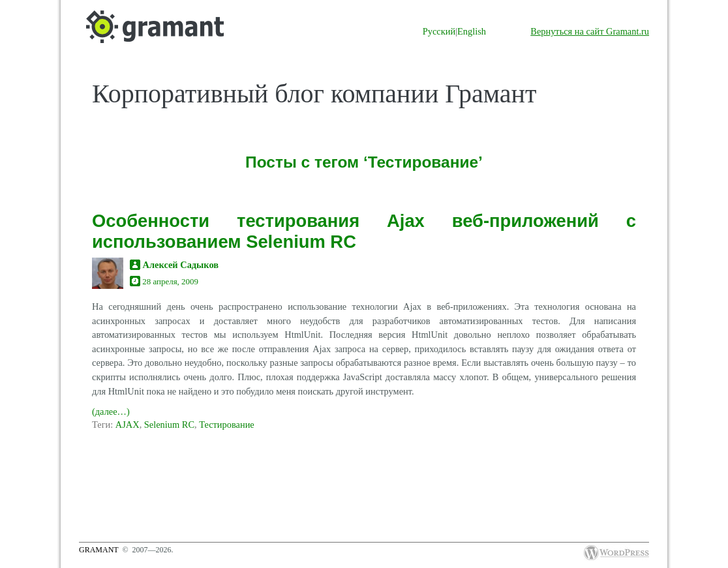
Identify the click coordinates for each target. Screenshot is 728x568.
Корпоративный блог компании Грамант (314, 94)
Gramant (99, 550)
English (472, 31)
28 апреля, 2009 (170, 281)
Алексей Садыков (181, 265)
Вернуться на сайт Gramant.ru (590, 31)
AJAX (128, 425)
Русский (439, 31)
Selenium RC (169, 425)
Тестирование (227, 425)
